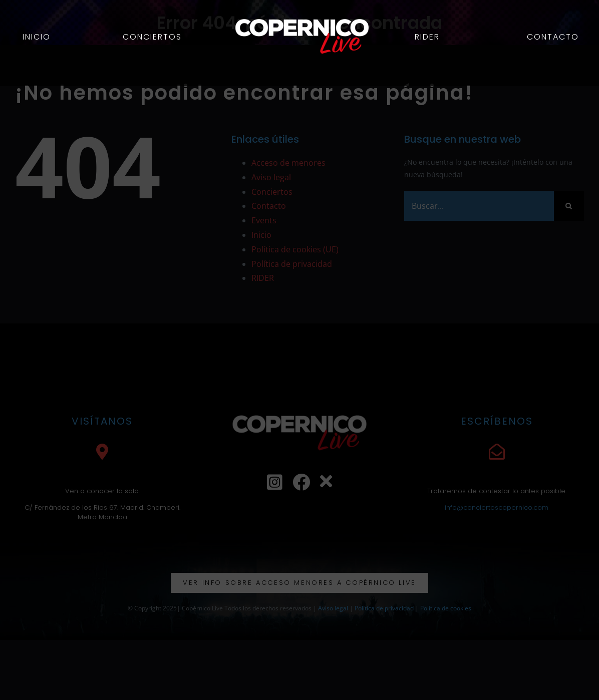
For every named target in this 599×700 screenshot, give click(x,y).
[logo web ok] (303, 13)
